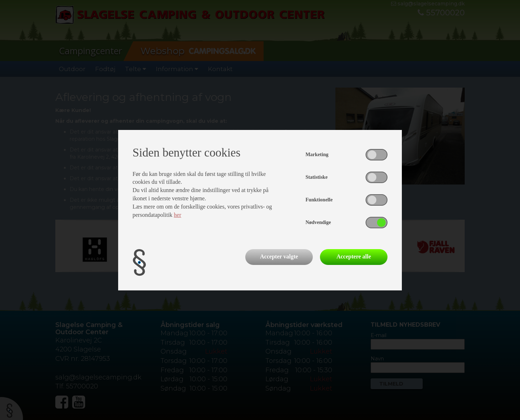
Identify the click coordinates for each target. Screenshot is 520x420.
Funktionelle (319, 200)
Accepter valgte (279, 256)
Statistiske (317, 177)
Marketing (317, 155)
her (177, 215)
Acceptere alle (354, 256)
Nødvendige (318, 222)
